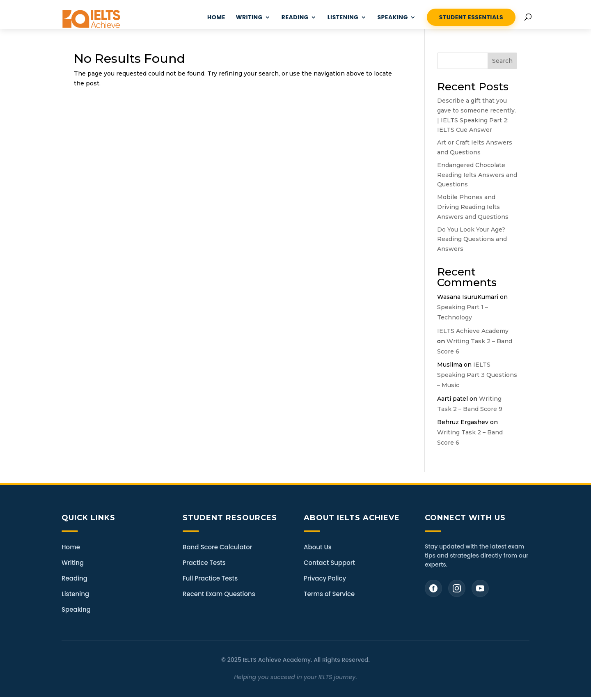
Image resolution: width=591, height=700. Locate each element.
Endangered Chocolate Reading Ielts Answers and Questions (477, 175)
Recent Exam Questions (219, 594)
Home (71, 547)
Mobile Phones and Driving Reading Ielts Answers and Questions (473, 207)
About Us (318, 547)
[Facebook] (433, 588)
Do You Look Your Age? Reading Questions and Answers (472, 239)
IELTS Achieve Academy (473, 331)
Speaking (392, 18)
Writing (73, 563)
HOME (216, 18)
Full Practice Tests (210, 578)
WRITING (249, 18)
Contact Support (329, 563)
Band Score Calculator (217, 547)
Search (502, 61)
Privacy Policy (325, 578)
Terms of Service (329, 594)
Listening (75, 594)
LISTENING (343, 18)
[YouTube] (480, 588)
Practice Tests (204, 563)
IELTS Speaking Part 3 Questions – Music (477, 375)
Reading (74, 578)
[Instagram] (457, 588)
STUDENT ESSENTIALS (471, 17)
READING (295, 18)
